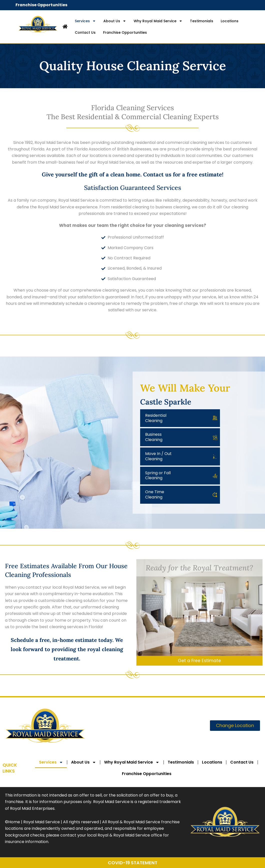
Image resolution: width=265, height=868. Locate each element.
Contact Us (85, 32)
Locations (230, 21)
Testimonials (202, 21)
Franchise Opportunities (41, 5)
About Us (115, 21)
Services (85, 21)
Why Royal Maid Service (158, 21)
